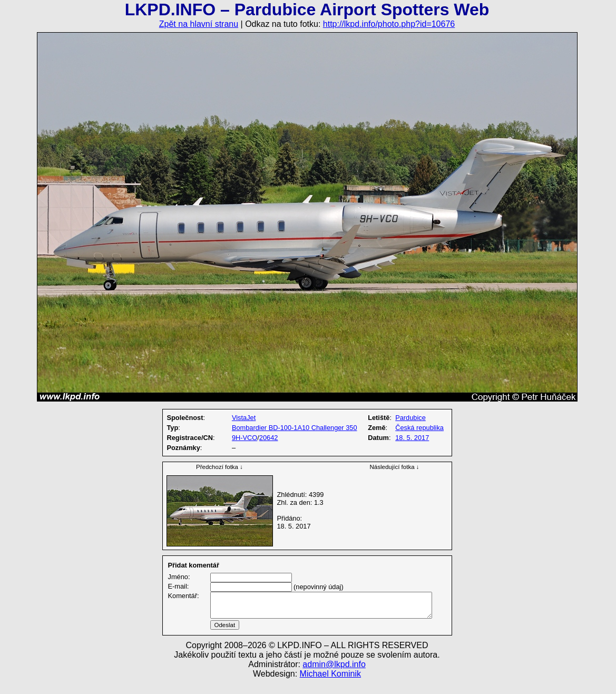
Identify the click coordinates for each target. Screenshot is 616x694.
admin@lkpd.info (334, 677)
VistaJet (244, 418)
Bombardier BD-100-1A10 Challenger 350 (295, 428)
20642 (269, 438)
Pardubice (410, 418)
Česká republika (419, 428)
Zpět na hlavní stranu (199, 24)
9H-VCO (245, 438)
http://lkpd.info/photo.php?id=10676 (389, 24)
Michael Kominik (330, 686)
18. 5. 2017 (412, 438)
